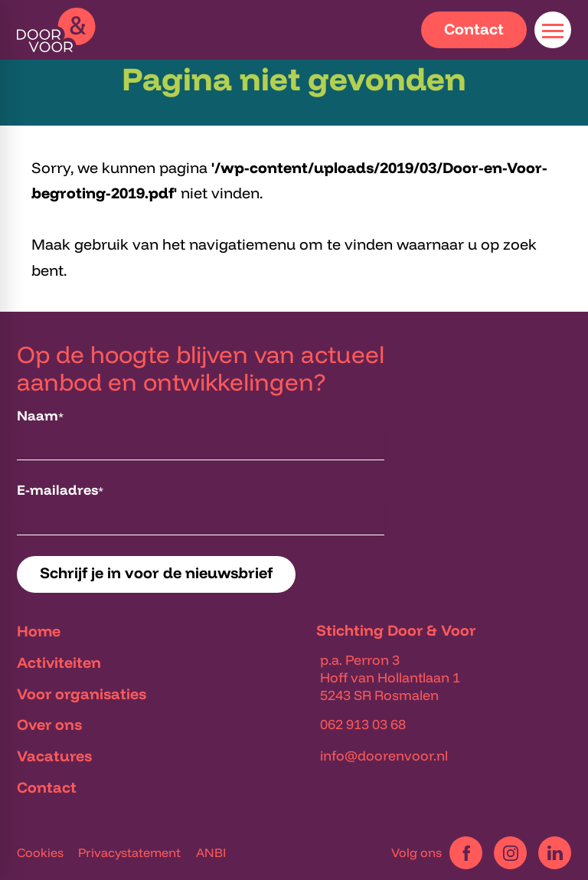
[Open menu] (553, 30)
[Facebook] (466, 853)
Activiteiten (59, 662)
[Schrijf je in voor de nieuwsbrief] (156, 574)
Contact (47, 787)
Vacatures (54, 756)
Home (39, 631)
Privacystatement (129, 853)
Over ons (49, 724)
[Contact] (474, 30)
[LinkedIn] (555, 853)
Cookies (40, 853)
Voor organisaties (82, 694)
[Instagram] (510, 853)
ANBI (211, 853)
